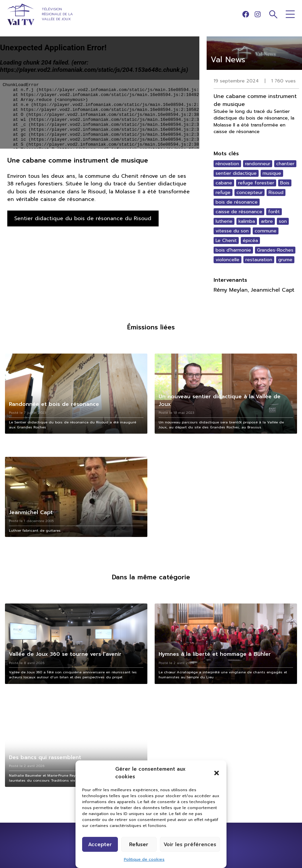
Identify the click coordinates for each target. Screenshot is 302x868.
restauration (259, 260)
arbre (267, 221)
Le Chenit (226, 241)
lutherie (224, 221)
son (283, 221)
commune (266, 231)
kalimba (247, 221)
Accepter (100, 844)
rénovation (227, 164)
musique (272, 173)
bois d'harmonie (233, 250)
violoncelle (227, 260)
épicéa (250, 241)
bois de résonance (237, 202)
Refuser (139, 844)
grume (285, 260)
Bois (285, 183)
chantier (285, 164)
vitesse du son (232, 231)
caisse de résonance (239, 212)
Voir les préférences (190, 844)
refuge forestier (256, 183)
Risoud (276, 193)
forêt (274, 212)
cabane (224, 183)
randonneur (258, 164)
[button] (217, 773)
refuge (223, 193)
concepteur (250, 193)
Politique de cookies (144, 859)
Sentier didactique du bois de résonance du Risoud (83, 218)
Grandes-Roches (275, 250)
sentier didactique (236, 173)
